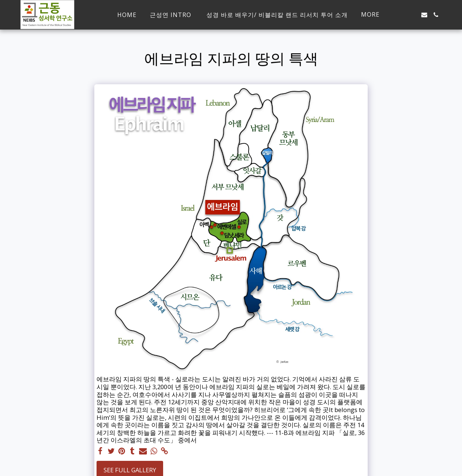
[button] (412, 15)
